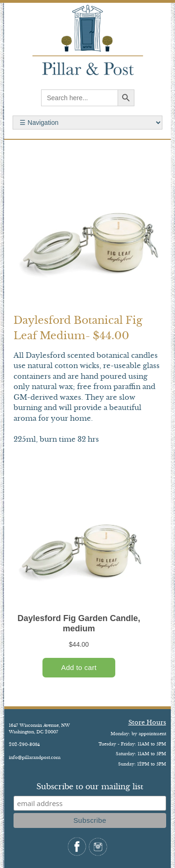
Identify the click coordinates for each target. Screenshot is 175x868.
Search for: (87, 123)
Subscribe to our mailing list (90, 786)
